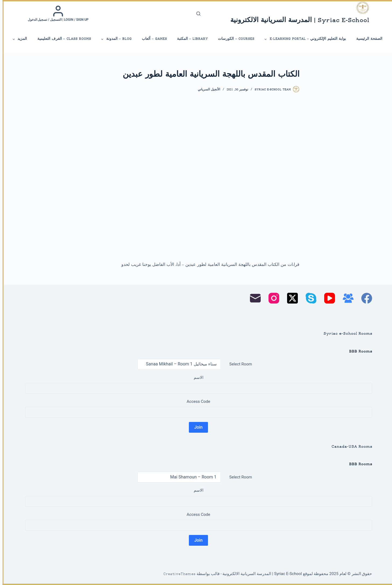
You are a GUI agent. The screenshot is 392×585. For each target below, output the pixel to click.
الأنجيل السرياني (206, 90)
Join (196, 427)
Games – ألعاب (152, 39)
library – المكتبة (190, 39)
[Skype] (309, 298)
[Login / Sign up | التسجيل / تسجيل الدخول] (56, 13)
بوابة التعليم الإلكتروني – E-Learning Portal (303, 39)
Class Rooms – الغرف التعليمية (62, 39)
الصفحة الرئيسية (367, 39)
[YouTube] (327, 298)
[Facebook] (364, 298)
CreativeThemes (177, 574)
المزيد (17, 39)
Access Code (196, 401)
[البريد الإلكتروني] (253, 298)
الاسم (196, 378)
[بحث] (196, 14)
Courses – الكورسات (234, 39)
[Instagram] (271, 298)
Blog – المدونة (113, 39)
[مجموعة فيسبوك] (346, 298)
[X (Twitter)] (290, 298)
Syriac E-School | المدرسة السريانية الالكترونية (297, 21)
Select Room (238, 364)
